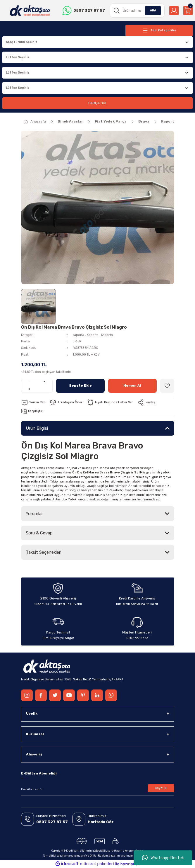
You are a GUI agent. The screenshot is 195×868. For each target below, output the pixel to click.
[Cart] (188, 11)
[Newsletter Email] (98, 789)
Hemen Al (132, 385)
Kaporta (78, 335)
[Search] (137, 11)
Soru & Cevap (39, 533)
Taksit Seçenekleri (44, 552)
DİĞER (77, 341)
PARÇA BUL (98, 103)
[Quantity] (45, 382)
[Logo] (30, 11)
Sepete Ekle (80, 385)
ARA (153, 10)
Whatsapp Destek (163, 858)
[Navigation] (159, 30)
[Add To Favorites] (167, 386)
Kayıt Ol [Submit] (161, 788)
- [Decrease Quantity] (29, 382)
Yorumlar (34, 514)
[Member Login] (174, 11)
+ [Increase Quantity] (29, 389)
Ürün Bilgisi (37, 428)
